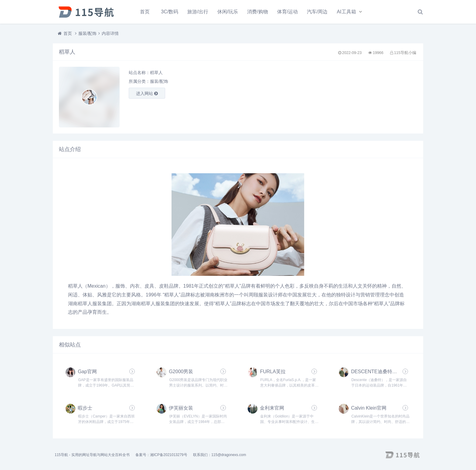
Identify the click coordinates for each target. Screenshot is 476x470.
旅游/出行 (198, 12)
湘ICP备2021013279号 (169, 455)
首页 (145, 12)
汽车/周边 (317, 12)
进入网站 (147, 93)
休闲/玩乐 (228, 12)
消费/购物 (257, 12)
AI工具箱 (346, 12)
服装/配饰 (87, 33)
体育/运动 (287, 12)
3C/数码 (170, 12)
